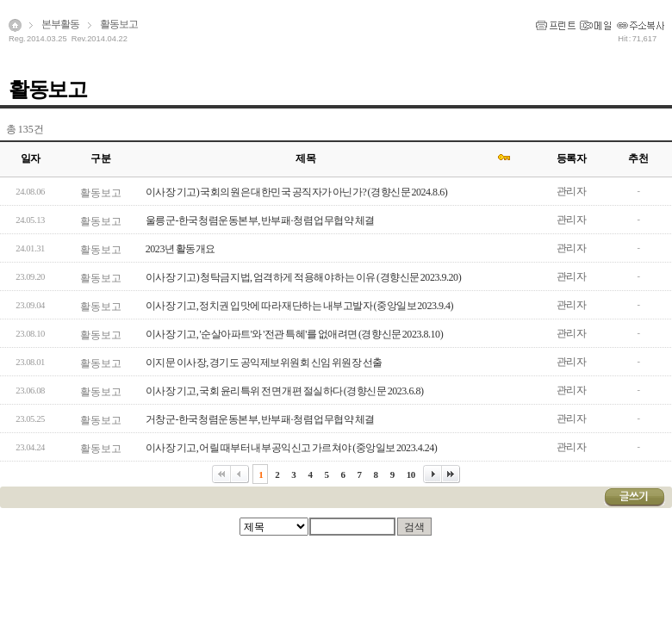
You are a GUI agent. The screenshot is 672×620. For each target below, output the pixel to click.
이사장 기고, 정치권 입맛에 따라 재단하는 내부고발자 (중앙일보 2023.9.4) (299, 306)
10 (411, 474)
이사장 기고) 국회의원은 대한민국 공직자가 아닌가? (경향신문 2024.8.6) (296, 192)
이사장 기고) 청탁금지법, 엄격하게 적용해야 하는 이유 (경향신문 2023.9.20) (303, 277)
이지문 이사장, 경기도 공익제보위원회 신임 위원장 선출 (264, 363)
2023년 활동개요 (180, 249)
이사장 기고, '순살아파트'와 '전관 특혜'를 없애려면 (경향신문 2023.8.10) (294, 334)
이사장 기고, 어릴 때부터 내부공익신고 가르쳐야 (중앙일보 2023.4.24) (292, 448)
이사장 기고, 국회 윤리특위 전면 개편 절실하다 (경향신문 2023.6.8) (285, 391)
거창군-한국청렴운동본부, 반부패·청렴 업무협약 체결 (260, 419)
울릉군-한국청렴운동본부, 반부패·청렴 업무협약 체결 (260, 220)
